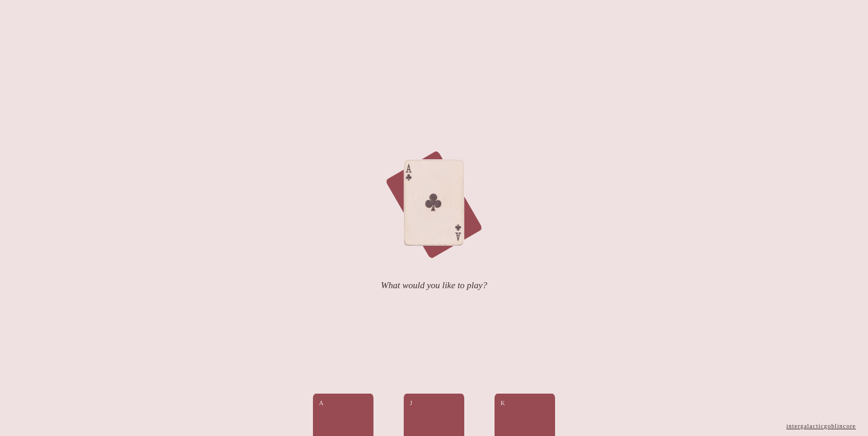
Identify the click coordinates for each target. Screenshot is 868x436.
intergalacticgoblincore (821, 426)
